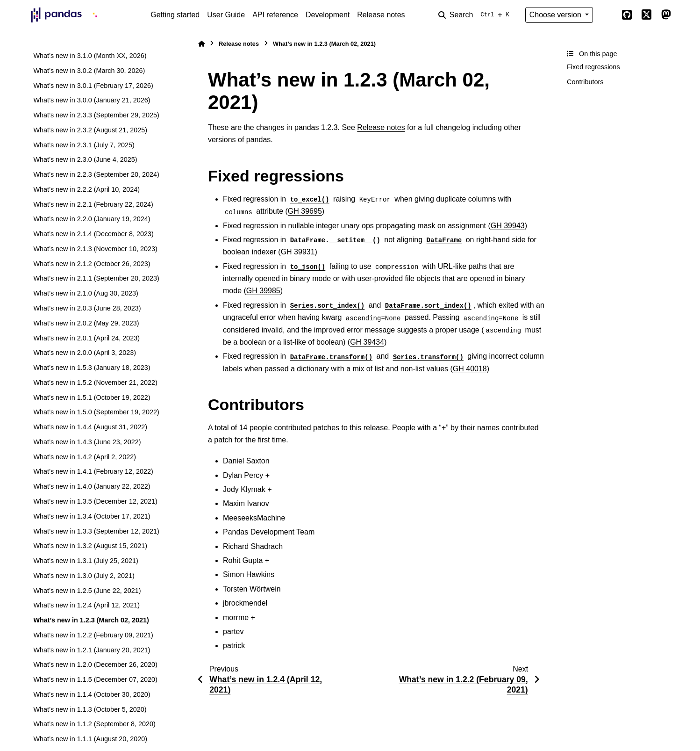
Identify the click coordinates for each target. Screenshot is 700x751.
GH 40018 (470, 369)
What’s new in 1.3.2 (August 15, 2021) (90, 546)
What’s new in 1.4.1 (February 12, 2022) (93, 471)
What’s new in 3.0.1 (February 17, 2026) (93, 86)
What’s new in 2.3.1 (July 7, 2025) (84, 145)
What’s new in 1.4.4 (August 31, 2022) (90, 427)
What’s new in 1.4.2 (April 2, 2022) (85, 457)
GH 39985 (263, 291)
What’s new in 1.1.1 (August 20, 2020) (90, 739)
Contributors (585, 82)
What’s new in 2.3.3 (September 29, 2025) (96, 115)
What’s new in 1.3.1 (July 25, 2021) (86, 561)
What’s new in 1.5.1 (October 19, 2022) (92, 397)
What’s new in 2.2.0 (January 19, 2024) (92, 219)
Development (328, 15)
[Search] (476, 15)
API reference (275, 15)
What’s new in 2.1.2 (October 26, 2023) (92, 264)
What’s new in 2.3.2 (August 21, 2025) (90, 130)
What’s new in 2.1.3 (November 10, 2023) (95, 249)
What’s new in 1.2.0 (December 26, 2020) (95, 664)
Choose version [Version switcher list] (557, 15)
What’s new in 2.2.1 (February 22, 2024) (93, 204)
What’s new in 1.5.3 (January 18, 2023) (92, 368)
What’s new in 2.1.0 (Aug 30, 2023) (86, 293)
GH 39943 (508, 226)
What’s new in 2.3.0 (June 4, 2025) (85, 159)
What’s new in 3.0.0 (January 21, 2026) (92, 100)
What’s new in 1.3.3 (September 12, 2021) (96, 531)
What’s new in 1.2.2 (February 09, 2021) (93, 635)
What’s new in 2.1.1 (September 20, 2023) (96, 278)
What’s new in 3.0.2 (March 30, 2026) (89, 71)
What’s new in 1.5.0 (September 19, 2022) (96, 412)
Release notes (381, 15)
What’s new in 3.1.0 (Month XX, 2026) (90, 56)
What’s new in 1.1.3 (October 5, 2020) (90, 709)
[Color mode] (607, 15)
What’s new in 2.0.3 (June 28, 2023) (87, 308)
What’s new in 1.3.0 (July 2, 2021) (84, 576)
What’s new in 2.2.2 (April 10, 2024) (86, 189)
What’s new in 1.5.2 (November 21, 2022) (95, 383)
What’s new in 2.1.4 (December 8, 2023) (93, 234)
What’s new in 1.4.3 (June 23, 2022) (87, 442)
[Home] (201, 44)
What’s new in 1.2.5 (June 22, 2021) (87, 591)
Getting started (175, 15)
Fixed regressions (593, 67)
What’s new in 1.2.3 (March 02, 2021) (91, 620)
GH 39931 (298, 252)
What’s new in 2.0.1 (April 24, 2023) (86, 338)
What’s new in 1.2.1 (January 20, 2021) (92, 650)
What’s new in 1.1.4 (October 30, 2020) (92, 694)
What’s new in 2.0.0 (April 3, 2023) (85, 353)
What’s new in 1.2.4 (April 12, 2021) (86, 605)
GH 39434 (367, 342)
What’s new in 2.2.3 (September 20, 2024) (96, 174)
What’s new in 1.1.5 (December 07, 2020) (95, 679)
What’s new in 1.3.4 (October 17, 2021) (92, 516)
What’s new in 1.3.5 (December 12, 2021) (95, 501)
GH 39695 (305, 211)
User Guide (226, 15)
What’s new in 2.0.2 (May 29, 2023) (86, 323)
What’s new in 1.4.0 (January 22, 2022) (92, 486)
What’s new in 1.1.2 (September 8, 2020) (94, 724)
